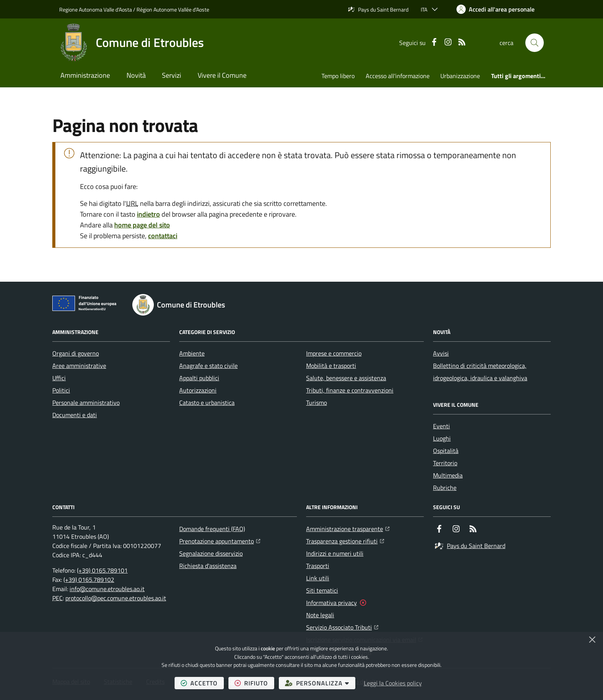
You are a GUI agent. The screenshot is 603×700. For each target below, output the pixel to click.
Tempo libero (338, 76)
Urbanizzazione (460, 76)
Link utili (318, 578)
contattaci (163, 236)
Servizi (172, 75)
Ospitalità (446, 451)
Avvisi (441, 353)
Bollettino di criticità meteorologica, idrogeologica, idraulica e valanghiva (480, 372)
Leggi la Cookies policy (393, 683)
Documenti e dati (75, 415)
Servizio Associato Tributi (342, 626)
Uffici (59, 378)
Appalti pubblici (199, 378)
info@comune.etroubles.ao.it (107, 589)
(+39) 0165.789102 (89, 580)
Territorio (445, 463)
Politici (61, 390)
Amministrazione (85, 75)
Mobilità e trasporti (331, 366)
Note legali (320, 615)
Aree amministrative (79, 366)
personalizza (320, 683)
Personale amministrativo (86, 403)
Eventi (441, 426)
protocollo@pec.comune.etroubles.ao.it (116, 598)
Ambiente (192, 353)
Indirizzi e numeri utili (335, 553)
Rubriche (445, 488)
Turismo (316, 403)
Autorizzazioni (198, 390)
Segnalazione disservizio (211, 553)
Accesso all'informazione (398, 76)
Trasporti (318, 566)
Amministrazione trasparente (348, 528)
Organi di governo (76, 353)
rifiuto (254, 683)
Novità (136, 75)
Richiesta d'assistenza (208, 566)
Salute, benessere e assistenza (346, 378)
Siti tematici (322, 590)
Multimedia (448, 475)
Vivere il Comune (222, 75)
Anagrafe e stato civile (208, 366)
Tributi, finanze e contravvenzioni (350, 390)
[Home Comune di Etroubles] (132, 43)
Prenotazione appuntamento (220, 540)
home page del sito (142, 225)
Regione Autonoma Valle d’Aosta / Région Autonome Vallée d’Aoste (134, 9)
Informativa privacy (331, 603)
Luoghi (442, 438)
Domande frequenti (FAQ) (212, 529)
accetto (202, 683)
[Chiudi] (592, 640)
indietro (148, 214)
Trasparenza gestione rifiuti (345, 540)
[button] (535, 43)
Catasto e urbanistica (207, 403)
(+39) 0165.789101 (102, 570)
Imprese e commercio (334, 353)
